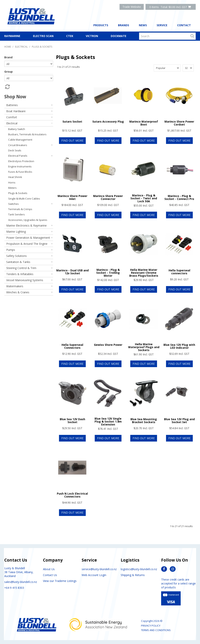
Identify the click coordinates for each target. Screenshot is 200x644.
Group (8, 72)
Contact (184, 25)
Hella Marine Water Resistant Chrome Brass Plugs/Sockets (144, 273)
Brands (124, 25)
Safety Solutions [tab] (17, 256)
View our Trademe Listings (60, 581)
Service (162, 25)
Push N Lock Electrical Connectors (72, 495)
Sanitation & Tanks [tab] (18, 262)
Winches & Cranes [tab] (18, 292)
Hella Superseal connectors (179, 272)
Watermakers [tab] (15, 286)
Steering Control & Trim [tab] (21, 268)
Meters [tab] (12, 188)
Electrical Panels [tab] (18, 156)
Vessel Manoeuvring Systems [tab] (25, 280)
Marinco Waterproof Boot (144, 123)
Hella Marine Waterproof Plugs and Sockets (144, 347)
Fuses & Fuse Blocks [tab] (20, 172)
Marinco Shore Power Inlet (72, 197)
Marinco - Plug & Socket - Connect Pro (179, 197)
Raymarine (12, 36)
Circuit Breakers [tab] (18, 145)
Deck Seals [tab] (15, 150)
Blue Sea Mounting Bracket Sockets (144, 421)
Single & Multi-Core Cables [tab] (24, 199)
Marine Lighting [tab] (16, 232)
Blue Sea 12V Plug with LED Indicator (179, 346)
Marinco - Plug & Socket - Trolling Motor (108, 273)
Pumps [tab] (11, 250)
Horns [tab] (12, 182)
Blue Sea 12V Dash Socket (72, 421)
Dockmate (119, 36)
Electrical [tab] (12, 123)
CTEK (70, 36)
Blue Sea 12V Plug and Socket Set (179, 421)
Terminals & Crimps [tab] (20, 209)
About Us (49, 569)
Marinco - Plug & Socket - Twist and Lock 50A (144, 198)
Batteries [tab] (12, 105)
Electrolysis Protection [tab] (21, 161)
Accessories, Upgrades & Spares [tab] (28, 220)
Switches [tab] (13, 204)
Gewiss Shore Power (108, 345)
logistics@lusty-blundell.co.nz (139, 569)
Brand (8, 57)
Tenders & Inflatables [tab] (20, 274)
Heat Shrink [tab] (15, 177)
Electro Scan (43, 36)
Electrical (21, 47)
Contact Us (50, 575)
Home (8, 47)
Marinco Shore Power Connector (108, 197)
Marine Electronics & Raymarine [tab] (26, 225)
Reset (7, 87)
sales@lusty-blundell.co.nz (21, 582)
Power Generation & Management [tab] (28, 238)
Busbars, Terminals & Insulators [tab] (27, 134)
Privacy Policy (151, 626)
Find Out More (72, 140)
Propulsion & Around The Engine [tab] (27, 244)
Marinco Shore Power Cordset (179, 123)
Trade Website (132, 7)
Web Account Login (94, 575)
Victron (92, 36)
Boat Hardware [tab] (16, 111)
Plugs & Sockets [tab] (18, 193)
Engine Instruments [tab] (20, 166)
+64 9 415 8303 (14, 588)
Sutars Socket (72, 121)
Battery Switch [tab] (17, 129)
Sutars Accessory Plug (108, 121)
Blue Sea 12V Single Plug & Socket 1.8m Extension (108, 422)
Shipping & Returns (133, 575)
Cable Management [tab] (20, 140)
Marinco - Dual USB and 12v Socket (72, 272)
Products (101, 25)
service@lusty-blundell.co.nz (99, 569)
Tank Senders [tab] (17, 214)
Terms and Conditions (156, 630)
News (143, 25)
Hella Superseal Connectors (72, 346)
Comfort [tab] (12, 117)
